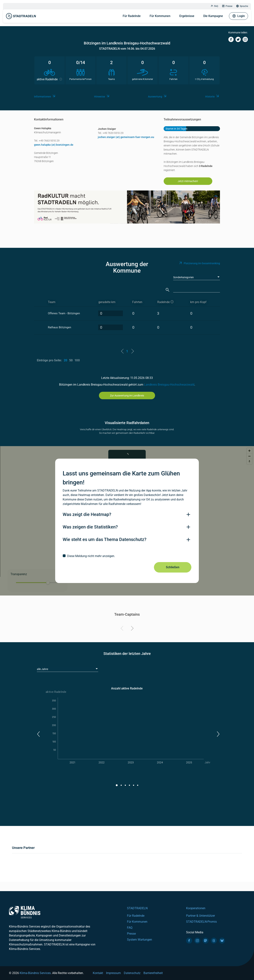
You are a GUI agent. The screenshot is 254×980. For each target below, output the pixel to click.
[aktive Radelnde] (170, 302)
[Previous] (123, 629)
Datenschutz (132, 973)
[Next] (132, 629)
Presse (227, 6)
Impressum (113, 973)
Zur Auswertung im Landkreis (127, 396)
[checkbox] (127, 556)
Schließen (173, 567)
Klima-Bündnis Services (35, 973)
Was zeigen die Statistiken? (90, 527)
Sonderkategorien (183, 277)
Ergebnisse (187, 16)
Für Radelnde (132, 16)
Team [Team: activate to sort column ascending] (52, 302)
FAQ (214, 6)
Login (238, 16)
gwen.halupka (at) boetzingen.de (54, 145)
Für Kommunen (160, 16)
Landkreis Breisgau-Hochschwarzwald (169, 385)
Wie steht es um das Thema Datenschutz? (105, 539)
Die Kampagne (213, 16)
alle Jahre (42, 669)
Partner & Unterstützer (201, 916)
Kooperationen (196, 908)
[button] (38, 734)
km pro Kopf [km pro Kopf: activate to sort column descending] (198, 302)
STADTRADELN (137, 908)
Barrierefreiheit (153, 973)
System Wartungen (140, 940)
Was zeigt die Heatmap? (87, 514)
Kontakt (98, 973)
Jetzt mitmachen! (188, 181)
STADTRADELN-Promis (201, 922)
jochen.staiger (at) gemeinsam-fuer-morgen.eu (126, 137)
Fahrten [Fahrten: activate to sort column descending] (137, 302)
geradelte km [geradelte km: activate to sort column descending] (107, 302)
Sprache (242, 6)
